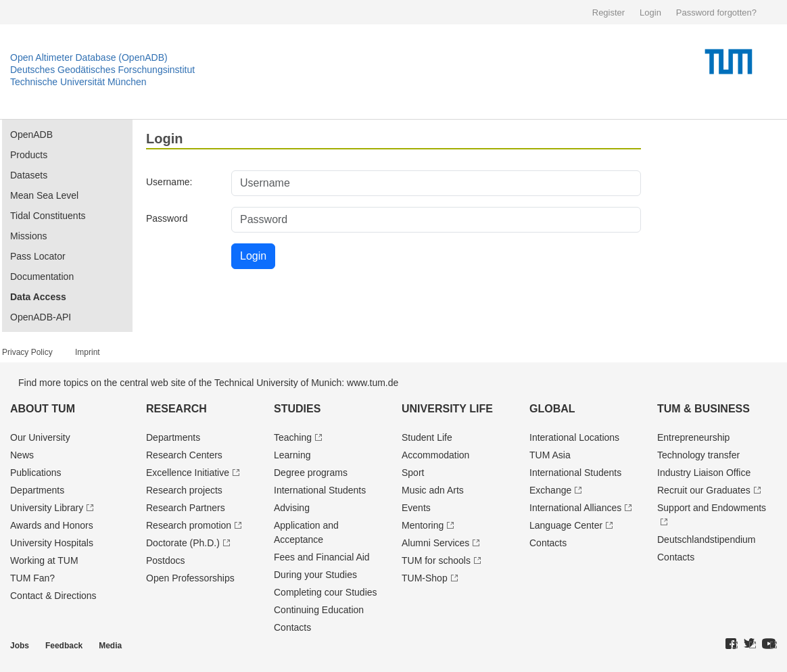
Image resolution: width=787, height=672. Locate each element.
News (22, 455)
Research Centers (184, 455)
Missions (28, 236)
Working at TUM (44, 560)
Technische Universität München (78, 82)
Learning (292, 455)
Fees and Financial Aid (322, 557)
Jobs (20, 646)
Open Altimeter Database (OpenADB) (89, 57)
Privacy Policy (27, 352)
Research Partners (186, 508)
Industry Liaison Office (704, 473)
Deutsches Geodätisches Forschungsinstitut (102, 70)
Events (416, 508)
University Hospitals (52, 543)
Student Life (427, 437)
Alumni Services (435, 543)
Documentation (42, 277)
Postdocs (166, 560)
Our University (40, 437)
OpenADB (31, 135)
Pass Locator (38, 256)
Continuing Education (319, 610)
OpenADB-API (41, 317)
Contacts (292, 627)
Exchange (550, 490)
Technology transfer (698, 455)
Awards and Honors (52, 525)
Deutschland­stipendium (707, 539)
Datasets (29, 175)
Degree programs (311, 473)
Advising (292, 508)
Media (110, 646)
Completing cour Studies (326, 592)
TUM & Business (703, 409)
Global (552, 409)
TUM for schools (436, 560)
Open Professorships (190, 578)
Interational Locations (574, 437)
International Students (320, 490)
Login (650, 13)
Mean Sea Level (44, 195)
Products (29, 155)
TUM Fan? (32, 578)
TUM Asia (550, 455)
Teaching (293, 437)
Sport (413, 473)
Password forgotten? (716, 13)
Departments (37, 490)
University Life (447, 409)
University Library (47, 508)
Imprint (88, 352)
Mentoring (423, 525)
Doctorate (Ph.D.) (183, 543)
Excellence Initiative (188, 473)
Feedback (64, 646)
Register (609, 13)
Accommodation (435, 455)
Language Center (566, 525)
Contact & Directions (53, 596)
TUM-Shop (425, 578)
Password (167, 218)
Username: (169, 182)
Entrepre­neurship (693, 437)
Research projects (184, 490)
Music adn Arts (433, 490)
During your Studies (315, 575)
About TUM (43, 409)
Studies (297, 409)
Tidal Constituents (48, 216)
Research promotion (189, 525)
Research (176, 409)
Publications (36, 473)
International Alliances (575, 508)
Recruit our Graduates (704, 490)
